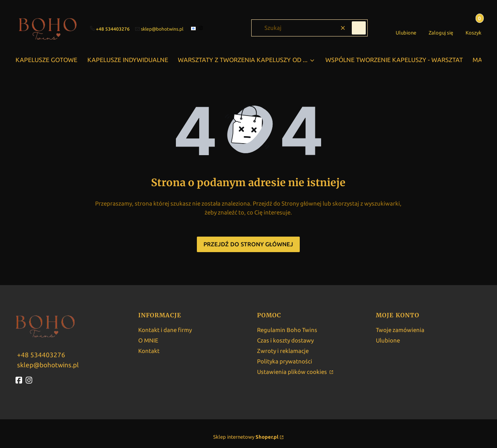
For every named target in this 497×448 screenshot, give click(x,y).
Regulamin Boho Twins (287, 330)
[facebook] (194, 29)
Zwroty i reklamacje (283, 351)
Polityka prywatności (285, 361)
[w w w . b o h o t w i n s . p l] (40, 354)
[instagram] (202, 28)
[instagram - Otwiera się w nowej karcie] (30, 380)
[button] (359, 28)
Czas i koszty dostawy (285, 340)
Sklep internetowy (246, 437)
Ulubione (388, 340)
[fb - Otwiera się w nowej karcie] (20, 380)
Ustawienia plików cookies (293, 372)
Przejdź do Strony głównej (248, 244)
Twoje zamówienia (400, 330)
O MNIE (148, 340)
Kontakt (149, 351)
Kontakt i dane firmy (165, 330)
